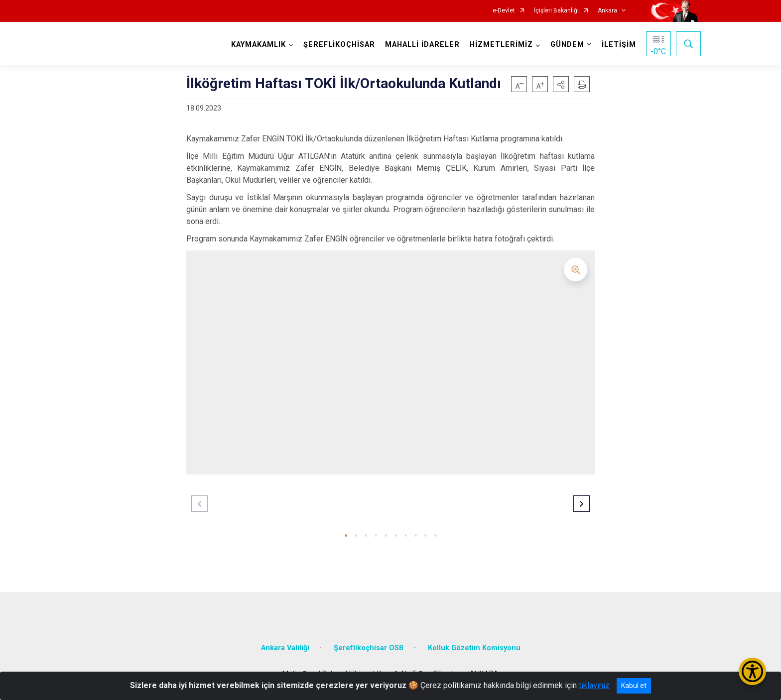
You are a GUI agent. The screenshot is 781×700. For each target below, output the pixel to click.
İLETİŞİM (619, 45)
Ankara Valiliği (285, 648)
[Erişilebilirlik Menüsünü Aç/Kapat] (752, 671)
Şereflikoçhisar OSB (369, 648)
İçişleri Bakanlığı (556, 11)
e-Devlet (504, 11)
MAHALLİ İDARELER (422, 45)
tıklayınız (594, 685)
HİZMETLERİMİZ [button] (501, 45)
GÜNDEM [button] (567, 45)
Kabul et (634, 686)
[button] (561, 84)
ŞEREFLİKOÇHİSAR (339, 45)
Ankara (607, 11)
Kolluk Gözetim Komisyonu (474, 648)
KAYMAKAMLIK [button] (259, 45)
